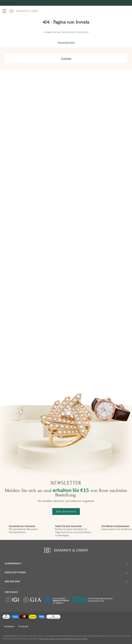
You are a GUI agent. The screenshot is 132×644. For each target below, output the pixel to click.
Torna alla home (66, 42)
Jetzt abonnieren (66, 511)
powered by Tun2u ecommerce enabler (73, 639)
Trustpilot (7, 3)
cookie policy (54, 639)
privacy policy (44, 639)
